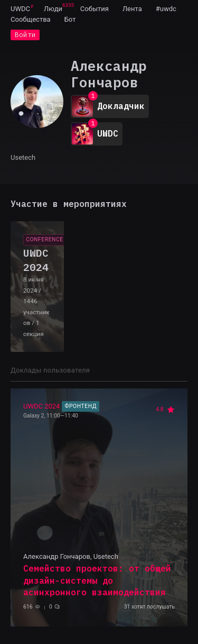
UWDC (20, 9)
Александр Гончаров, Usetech (71, 556)
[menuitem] (20, 8)
